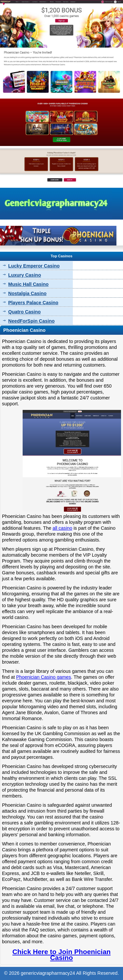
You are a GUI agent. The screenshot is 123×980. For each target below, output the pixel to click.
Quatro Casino (24, 312)
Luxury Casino (25, 275)
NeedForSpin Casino (31, 321)
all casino (62, 528)
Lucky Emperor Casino (34, 266)
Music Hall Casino (28, 284)
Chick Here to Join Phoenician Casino (61, 955)
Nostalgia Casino (27, 293)
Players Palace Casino (33, 303)
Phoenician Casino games (43, 677)
